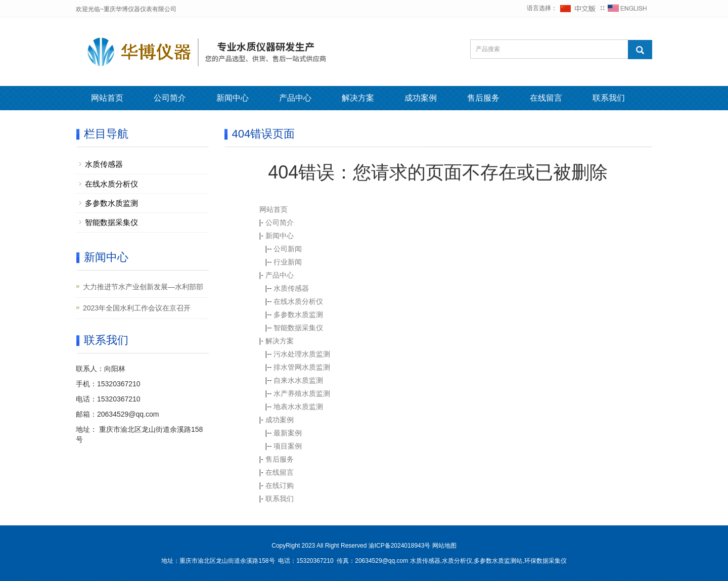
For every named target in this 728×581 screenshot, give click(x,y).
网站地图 (444, 546)
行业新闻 (288, 262)
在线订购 (280, 485)
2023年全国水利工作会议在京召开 (137, 308)
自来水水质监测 (298, 380)
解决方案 (358, 98)
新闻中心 (233, 98)
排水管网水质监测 (302, 367)
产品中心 (295, 98)
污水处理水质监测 (302, 354)
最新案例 (288, 433)
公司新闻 (288, 249)
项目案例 (288, 446)
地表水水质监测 (298, 407)
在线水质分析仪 (298, 301)
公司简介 (170, 98)
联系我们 (609, 98)
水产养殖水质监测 (302, 393)
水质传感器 (291, 288)
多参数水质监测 (298, 315)
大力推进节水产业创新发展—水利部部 (143, 287)
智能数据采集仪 (298, 328)
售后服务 (483, 98)
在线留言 (546, 98)
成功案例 (421, 98)
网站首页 (107, 98)
